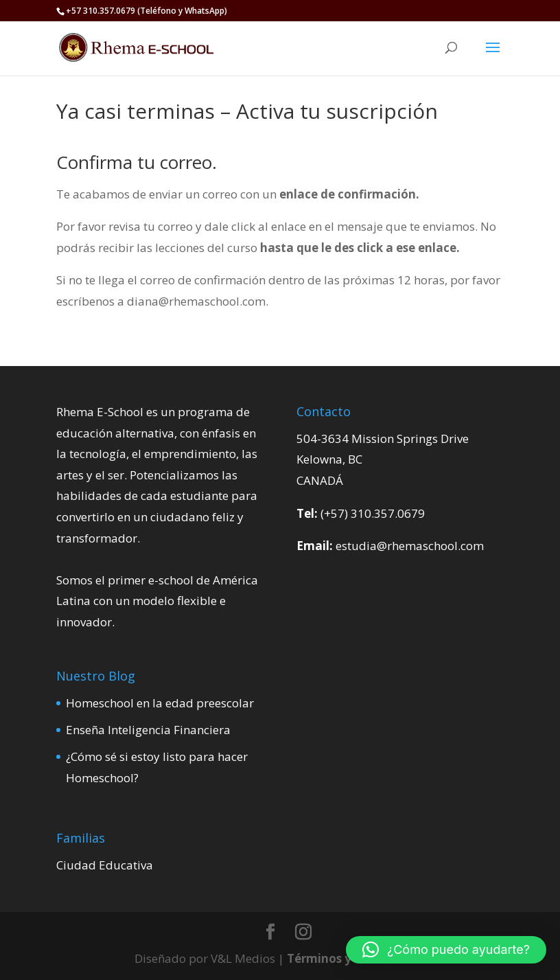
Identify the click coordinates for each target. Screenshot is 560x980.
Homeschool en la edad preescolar (160, 703)
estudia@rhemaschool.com (410, 546)
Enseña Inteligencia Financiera (148, 730)
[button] (446, 950)
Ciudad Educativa (105, 865)
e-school (171, 580)
